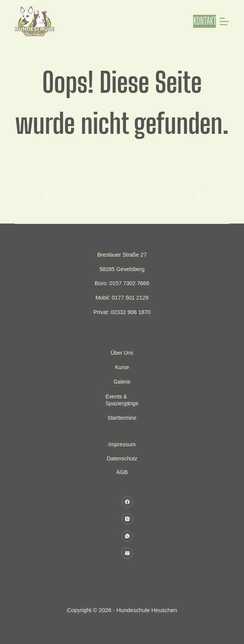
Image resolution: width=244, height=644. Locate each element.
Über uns (122, 353)
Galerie (122, 382)
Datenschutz (122, 458)
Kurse (122, 367)
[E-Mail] (127, 553)
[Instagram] (127, 519)
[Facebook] (127, 502)
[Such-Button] (190, 197)
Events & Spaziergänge (122, 400)
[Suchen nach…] (114, 197)
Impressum (122, 444)
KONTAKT (204, 21)
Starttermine (122, 418)
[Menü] (224, 21)
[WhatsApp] (127, 536)
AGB (122, 472)
